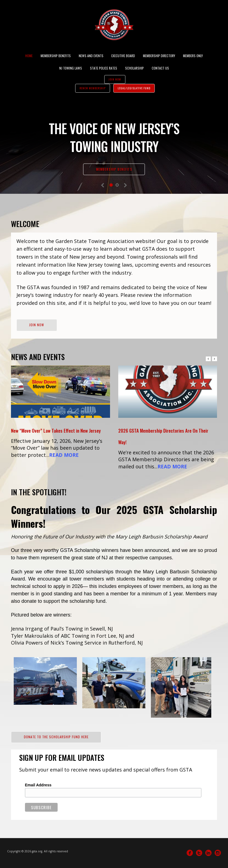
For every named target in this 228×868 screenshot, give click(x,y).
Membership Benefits (56, 56)
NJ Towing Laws (71, 68)
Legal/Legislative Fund (134, 88)
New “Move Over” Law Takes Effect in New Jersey (56, 431)
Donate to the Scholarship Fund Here (56, 737)
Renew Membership (93, 88)
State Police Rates (104, 68)
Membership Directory (159, 56)
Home (29, 56)
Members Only (193, 56)
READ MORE (64, 455)
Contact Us (160, 68)
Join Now (115, 79)
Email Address (38, 785)
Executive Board (123, 56)
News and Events (91, 56)
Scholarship (134, 68)
